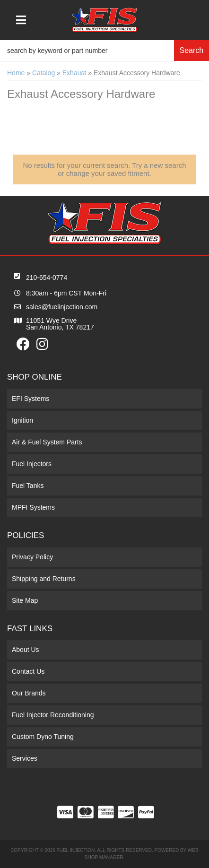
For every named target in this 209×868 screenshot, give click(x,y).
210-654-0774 (47, 278)
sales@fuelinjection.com (62, 307)
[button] (104, 51)
